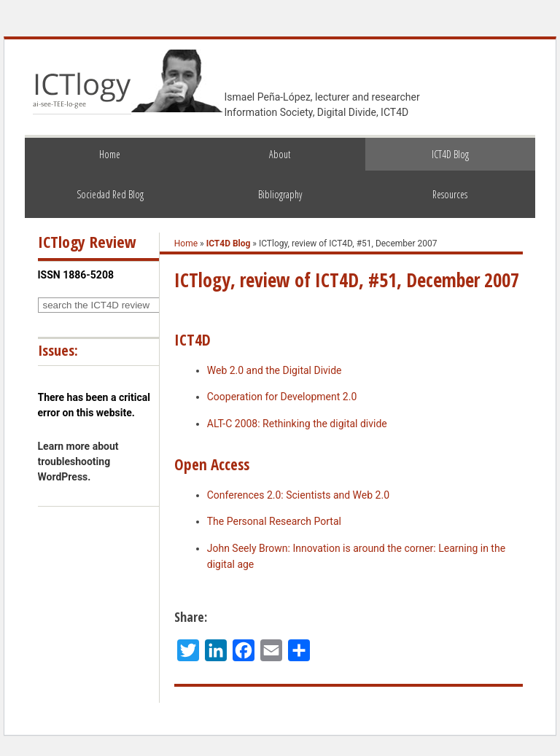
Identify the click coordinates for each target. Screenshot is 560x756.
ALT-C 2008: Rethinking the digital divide (297, 424)
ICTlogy (82, 90)
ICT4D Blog (450, 154)
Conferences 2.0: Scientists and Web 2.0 (298, 495)
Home (110, 154)
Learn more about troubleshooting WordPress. (78, 461)
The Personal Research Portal (274, 521)
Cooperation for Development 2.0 (282, 397)
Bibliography (280, 194)
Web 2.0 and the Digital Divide (275, 370)
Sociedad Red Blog (110, 194)
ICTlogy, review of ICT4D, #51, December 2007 (347, 280)
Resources (450, 194)
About (280, 154)
